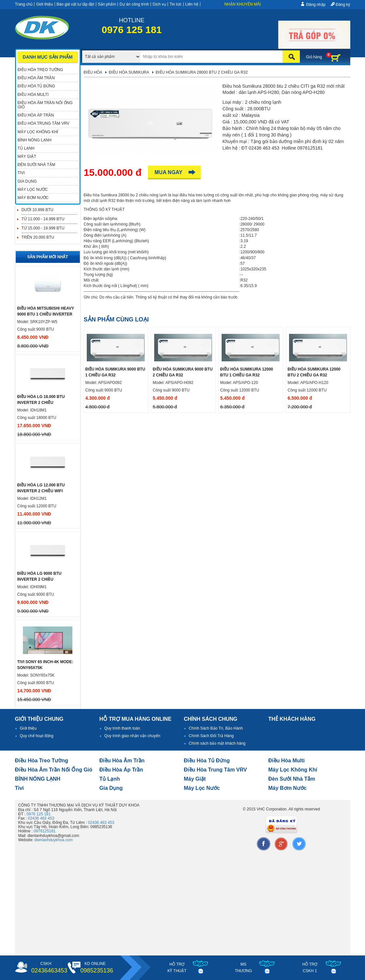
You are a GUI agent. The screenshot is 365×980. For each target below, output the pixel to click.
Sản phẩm (107, 4)
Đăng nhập (316, 5)
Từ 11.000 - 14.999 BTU (43, 219)
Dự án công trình (134, 4)
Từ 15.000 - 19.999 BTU (43, 228)
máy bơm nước (288, 788)
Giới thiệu (44, 4)
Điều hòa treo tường (42, 761)
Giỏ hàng (314, 57)
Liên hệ (192, 4)
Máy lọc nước (202, 788)
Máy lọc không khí (293, 770)
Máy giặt (195, 779)
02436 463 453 (41, 818)
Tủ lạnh (110, 779)
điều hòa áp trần (121, 770)
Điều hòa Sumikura (129, 72)
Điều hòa (93, 72)
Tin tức (176, 4)
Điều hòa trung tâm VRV (216, 770)
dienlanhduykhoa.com (54, 840)
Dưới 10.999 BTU (37, 210)
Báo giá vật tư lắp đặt (75, 4)
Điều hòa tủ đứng (207, 761)
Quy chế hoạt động (37, 736)
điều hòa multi (287, 761)
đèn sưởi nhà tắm (292, 779)
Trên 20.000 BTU (38, 237)
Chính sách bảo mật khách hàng (217, 743)
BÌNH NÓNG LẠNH (38, 779)
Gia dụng (111, 788)
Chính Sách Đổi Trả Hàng (211, 736)
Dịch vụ (159, 4)
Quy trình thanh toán (122, 728)
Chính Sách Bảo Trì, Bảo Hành (216, 728)
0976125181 (45, 831)
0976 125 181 (38, 814)
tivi (19, 788)
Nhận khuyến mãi (243, 4)
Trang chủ (24, 4)
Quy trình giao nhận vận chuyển (132, 736)
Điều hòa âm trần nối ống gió (54, 770)
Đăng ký (343, 5)
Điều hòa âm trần (122, 761)
